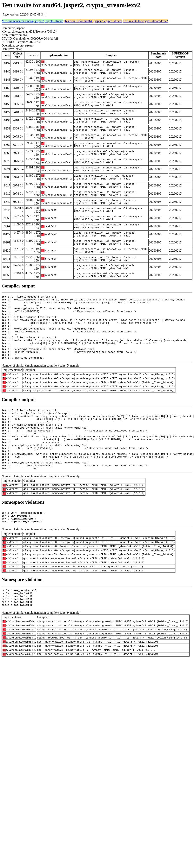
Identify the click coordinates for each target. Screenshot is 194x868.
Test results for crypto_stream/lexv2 (145, 21)
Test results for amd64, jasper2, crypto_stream (93, 21)
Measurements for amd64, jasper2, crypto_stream (33, 21)
